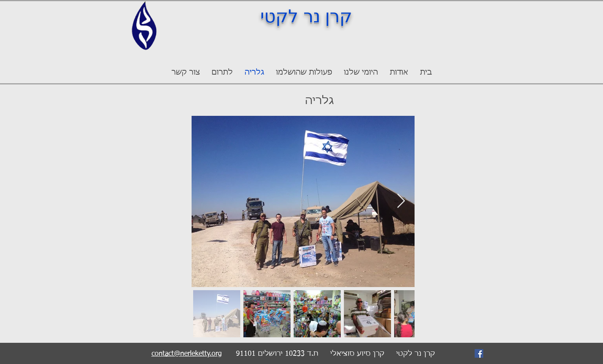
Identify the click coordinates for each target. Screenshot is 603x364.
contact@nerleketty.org (187, 354)
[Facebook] (479, 353)
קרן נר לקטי (306, 16)
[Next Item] (401, 201)
